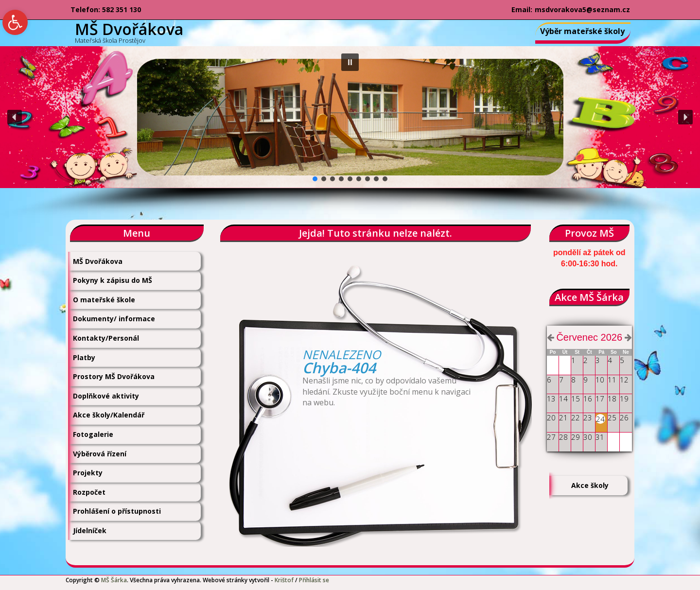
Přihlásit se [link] (314, 580)
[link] (15, 22)
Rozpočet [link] (89, 492)
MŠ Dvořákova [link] (98, 261)
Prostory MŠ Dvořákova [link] (114, 376)
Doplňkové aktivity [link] (106, 396)
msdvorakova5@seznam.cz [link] (582, 9)
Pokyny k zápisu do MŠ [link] (113, 280)
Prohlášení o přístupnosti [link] (117, 511)
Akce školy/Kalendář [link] (109, 415)
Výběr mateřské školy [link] (582, 31)
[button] (350, 62)
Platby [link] (84, 357)
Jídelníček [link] (90, 530)
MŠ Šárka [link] (114, 580)
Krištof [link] (284, 580)
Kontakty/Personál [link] (106, 338)
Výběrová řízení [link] (100, 454)
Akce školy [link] (590, 485)
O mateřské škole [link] (104, 300)
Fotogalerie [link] (93, 434)
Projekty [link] (88, 473)
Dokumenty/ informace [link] (114, 319)
